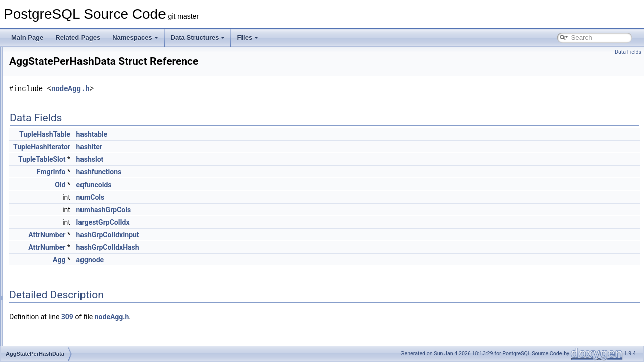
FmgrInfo (177, 172)
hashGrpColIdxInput (233, 235)
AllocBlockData (54, 279)
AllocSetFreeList (55, 312)
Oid (186, 185)
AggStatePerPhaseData (65, 212)
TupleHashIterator (168, 147)
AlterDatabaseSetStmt (63, 345)
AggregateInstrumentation (68, 157)
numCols (216, 197)
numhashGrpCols (229, 210)
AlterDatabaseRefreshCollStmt (74, 334)
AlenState (46, 245)
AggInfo (44, 124)
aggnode (216, 260)
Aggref (42, 146)
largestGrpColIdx (228, 222)
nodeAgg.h (196, 89)
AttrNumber (173, 235)
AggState (46, 168)
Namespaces (135, 37)
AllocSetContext (55, 301)
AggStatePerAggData (62, 179)
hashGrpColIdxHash (233, 247)
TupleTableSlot (168, 159)
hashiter (215, 147)
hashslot (215, 159)
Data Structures (198, 37)
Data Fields (628, 52)
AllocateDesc (51, 267)
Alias (40, 256)
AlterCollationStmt (57, 323)
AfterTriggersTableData (64, 68)
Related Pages (78, 37)
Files (248, 37)
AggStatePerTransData (64, 223)
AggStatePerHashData (64, 201)
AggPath (45, 135)
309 (193, 317)
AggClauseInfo (53, 113)
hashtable (217, 134)
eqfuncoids (219, 185)
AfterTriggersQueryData (65, 57)
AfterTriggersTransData (64, 79)
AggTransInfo (51, 234)
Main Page (27, 37)
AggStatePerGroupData (65, 190)
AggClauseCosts (56, 102)
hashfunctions (224, 172)
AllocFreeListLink (56, 290)
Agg (38, 90)
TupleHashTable (171, 134)
